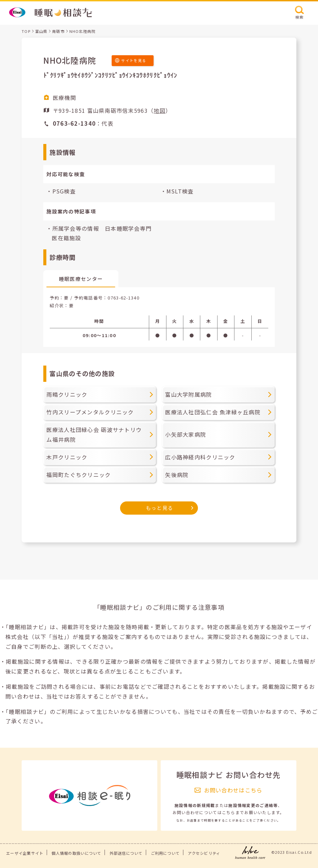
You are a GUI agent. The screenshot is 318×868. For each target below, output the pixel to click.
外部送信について (126, 853)
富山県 (41, 31)
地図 (160, 110)
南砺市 (58, 31)
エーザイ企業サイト (25, 853)
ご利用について (165, 853)
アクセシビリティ (204, 853)
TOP (26, 31)
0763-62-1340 (123, 298)
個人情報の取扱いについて (76, 853)
